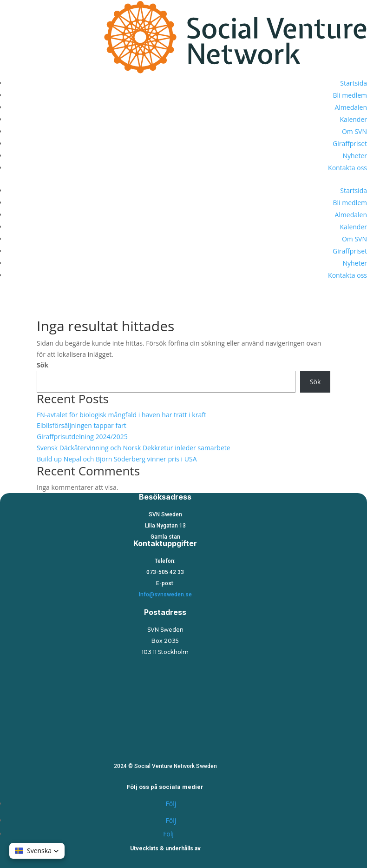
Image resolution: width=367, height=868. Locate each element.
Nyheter (355, 156)
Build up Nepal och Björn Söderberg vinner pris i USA (117, 459)
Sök (43, 365)
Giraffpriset (350, 144)
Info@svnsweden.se (165, 594)
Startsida (354, 83)
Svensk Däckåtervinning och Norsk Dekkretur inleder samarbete (134, 448)
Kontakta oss (347, 168)
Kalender (354, 119)
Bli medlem (350, 95)
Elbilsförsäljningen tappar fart (82, 425)
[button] (37, 851)
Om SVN (354, 131)
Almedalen (351, 107)
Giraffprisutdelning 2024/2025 (82, 437)
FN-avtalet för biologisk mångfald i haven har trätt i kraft (121, 415)
